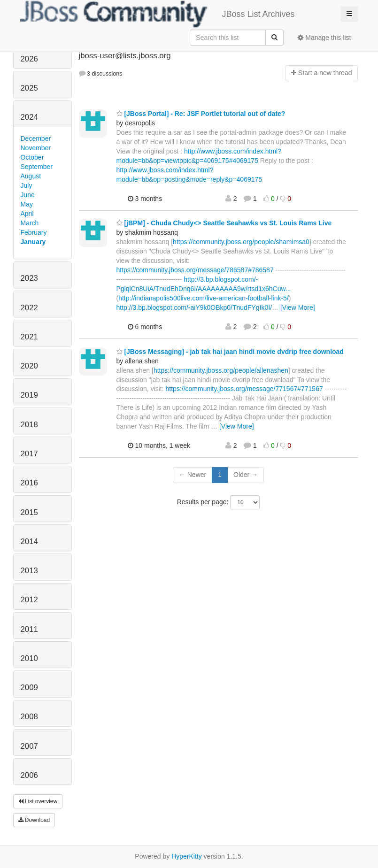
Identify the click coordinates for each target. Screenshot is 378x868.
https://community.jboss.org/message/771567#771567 (244, 389)
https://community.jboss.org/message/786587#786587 (195, 270)
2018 (29, 425)
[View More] (298, 307)
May (27, 204)
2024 (29, 117)
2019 (29, 395)
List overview (38, 801)
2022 (29, 308)
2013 (29, 571)
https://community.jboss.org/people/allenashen (221, 370)
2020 (29, 366)
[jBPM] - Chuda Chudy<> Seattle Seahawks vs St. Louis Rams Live (224, 223)
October (32, 157)
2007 (29, 746)
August (31, 176)
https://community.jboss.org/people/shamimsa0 (241, 242)
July (27, 185)
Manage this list (324, 38)
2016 (29, 483)
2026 (29, 59)
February (34, 232)
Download (34, 820)
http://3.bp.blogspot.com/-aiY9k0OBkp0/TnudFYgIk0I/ (194, 307)
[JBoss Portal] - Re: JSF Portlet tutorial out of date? (201, 114)
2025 (29, 88)
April (27, 214)
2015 (29, 512)
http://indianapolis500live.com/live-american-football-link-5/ (204, 298)
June (28, 195)
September (37, 167)
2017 (29, 454)
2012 (29, 600)
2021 (29, 337)
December (36, 138)
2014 (29, 542)
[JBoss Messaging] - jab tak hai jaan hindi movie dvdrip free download (230, 352)
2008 (29, 717)
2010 (29, 658)
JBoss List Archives (158, 14)
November (36, 148)
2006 (29, 775)
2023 (29, 278)
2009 (29, 687)
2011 (29, 629)
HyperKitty (187, 856)
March (30, 223)
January (33, 242)
